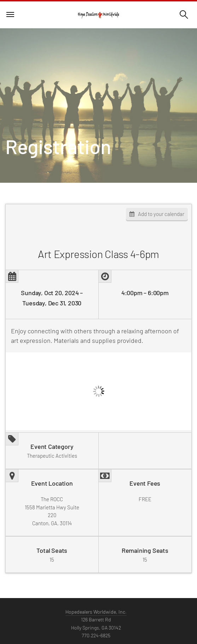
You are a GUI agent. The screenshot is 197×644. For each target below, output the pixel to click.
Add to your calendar (161, 214)
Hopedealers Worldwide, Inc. (96, 613)
